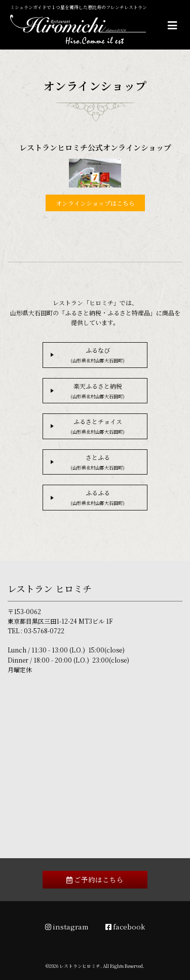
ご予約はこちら (95, 879)
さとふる (98, 462)
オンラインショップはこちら (95, 203)
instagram (67, 926)
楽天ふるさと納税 (98, 391)
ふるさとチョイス (98, 426)
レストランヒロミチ (80, 966)
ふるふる (98, 497)
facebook (125, 926)
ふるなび (98, 355)
